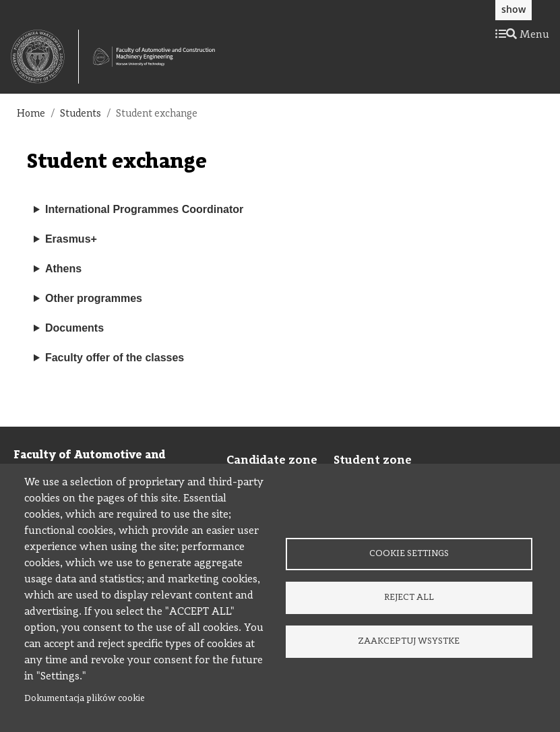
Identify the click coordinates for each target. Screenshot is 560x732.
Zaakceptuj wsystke (409, 641)
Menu (522, 35)
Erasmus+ (71, 239)
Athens (63, 269)
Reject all (409, 598)
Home (31, 114)
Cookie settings (409, 554)
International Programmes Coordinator (144, 209)
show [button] (514, 9)
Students (81, 114)
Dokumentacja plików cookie (85, 699)
